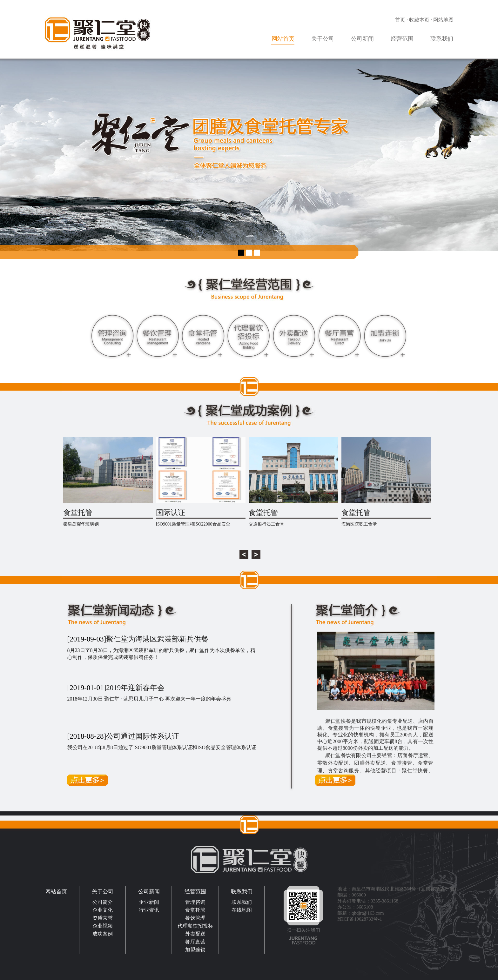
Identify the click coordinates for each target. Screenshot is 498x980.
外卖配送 (195, 934)
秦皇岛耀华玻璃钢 (81, 524)
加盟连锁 (195, 950)
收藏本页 (419, 20)
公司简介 (103, 902)
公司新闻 (362, 39)
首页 (400, 20)
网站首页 (283, 39)
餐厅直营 (195, 942)
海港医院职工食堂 (359, 524)
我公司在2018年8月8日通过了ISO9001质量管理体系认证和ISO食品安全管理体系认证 (162, 747)
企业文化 (103, 910)
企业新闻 (149, 902)
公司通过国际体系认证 (143, 736)
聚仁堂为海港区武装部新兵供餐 (157, 639)
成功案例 (103, 934)
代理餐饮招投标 (195, 926)
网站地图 (443, 20)
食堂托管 (78, 513)
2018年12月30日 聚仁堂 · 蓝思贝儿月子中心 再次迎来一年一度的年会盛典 (149, 699)
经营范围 (402, 39)
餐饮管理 (195, 918)
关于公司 (323, 39)
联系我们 (442, 39)
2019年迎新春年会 (135, 688)
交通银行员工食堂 (266, 524)
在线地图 (242, 910)
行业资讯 (149, 910)
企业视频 (103, 926)
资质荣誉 (103, 918)
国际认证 (171, 513)
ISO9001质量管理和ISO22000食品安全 (193, 524)
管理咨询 (195, 902)
